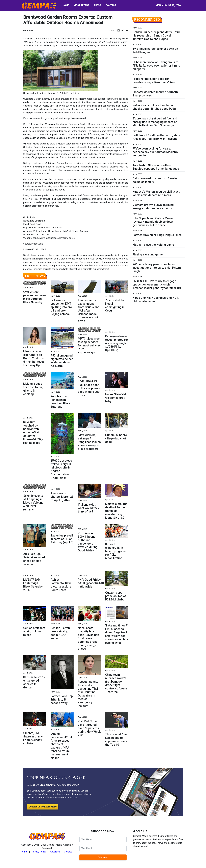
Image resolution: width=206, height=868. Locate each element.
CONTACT (111, 5)
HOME (66, 5)
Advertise (55, 852)
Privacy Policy (39, 852)
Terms (24, 852)
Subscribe (103, 857)
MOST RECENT (82, 5)
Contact (68, 852)
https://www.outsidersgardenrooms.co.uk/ (54, 238)
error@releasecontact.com (65, 262)
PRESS (97, 5)
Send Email (35, 224)
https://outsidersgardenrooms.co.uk (69, 118)
